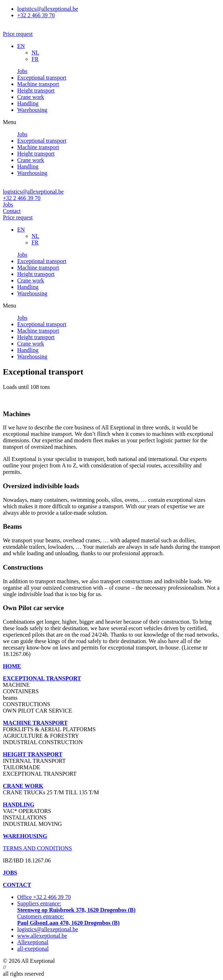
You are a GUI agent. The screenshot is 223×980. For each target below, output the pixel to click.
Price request (18, 217)
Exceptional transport (42, 78)
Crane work (31, 97)
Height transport (36, 91)
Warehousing (32, 110)
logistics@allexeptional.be (33, 192)
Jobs (22, 71)
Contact (12, 211)
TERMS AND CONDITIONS (37, 848)
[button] (18, 34)
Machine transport (38, 84)
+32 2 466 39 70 (22, 198)
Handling (28, 103)
